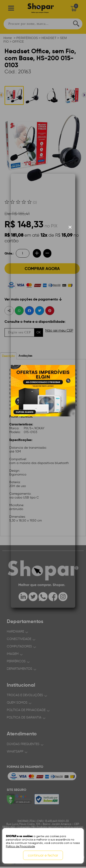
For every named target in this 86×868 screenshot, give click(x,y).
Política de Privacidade (20, 846)
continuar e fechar (43, 855)
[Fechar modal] (70, 227)
